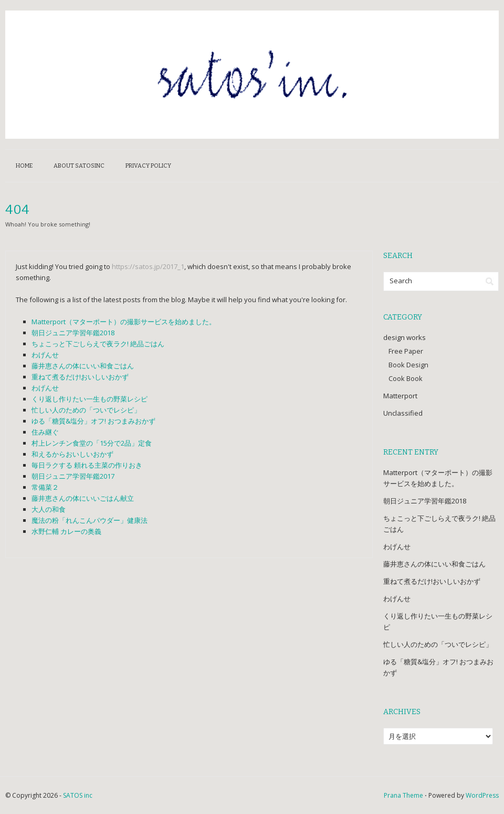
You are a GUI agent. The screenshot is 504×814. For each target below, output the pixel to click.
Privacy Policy (148, 166)
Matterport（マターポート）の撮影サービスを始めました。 (124, 322)
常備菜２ (45, 487)
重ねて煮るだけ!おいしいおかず (80, 377)
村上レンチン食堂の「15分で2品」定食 (92, 443)
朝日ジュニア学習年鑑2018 (73, 333)
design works (405, 337)
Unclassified (403, 413)
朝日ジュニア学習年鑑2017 (73, 476)
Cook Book (406, 378)
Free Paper (406, 351)
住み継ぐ (45, 432)
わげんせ (45, 355)
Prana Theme (403, 795)
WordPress (482, 795)
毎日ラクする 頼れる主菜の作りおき (87, 465)
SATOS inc (78, 795)
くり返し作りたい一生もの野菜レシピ (90, 399)
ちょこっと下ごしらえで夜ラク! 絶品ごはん (98, 344)
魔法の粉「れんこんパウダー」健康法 (90, 520)
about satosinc (79, 166)
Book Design (408, 365)
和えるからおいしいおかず (72, 454)
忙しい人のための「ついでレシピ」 (86, 410)
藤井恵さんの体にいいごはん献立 (83, 498)
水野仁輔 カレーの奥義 (66, 531)
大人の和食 (49, 509)
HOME (24, 166)
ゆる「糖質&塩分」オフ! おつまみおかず (93, 421)
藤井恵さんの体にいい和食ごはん (83, 366)
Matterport (400, 396)
